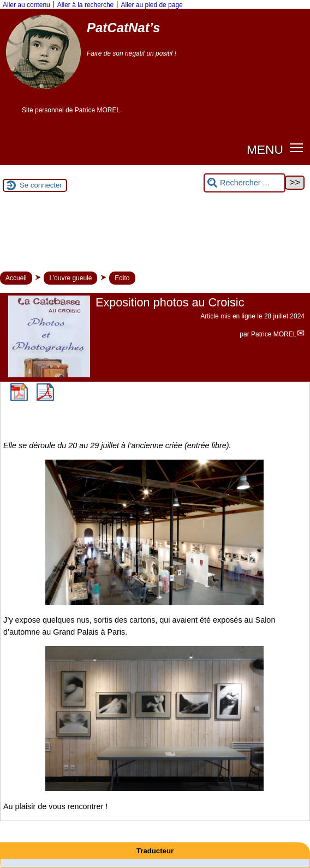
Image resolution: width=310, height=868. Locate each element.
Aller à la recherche (85, 5)
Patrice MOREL (274, 334)
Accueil (16, 278)
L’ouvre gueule (70, 278)
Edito (122, 278)
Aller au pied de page (151, 5)
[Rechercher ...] (245, 183)
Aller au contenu (26, 5)
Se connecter (41, 185)
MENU (265, 149)
